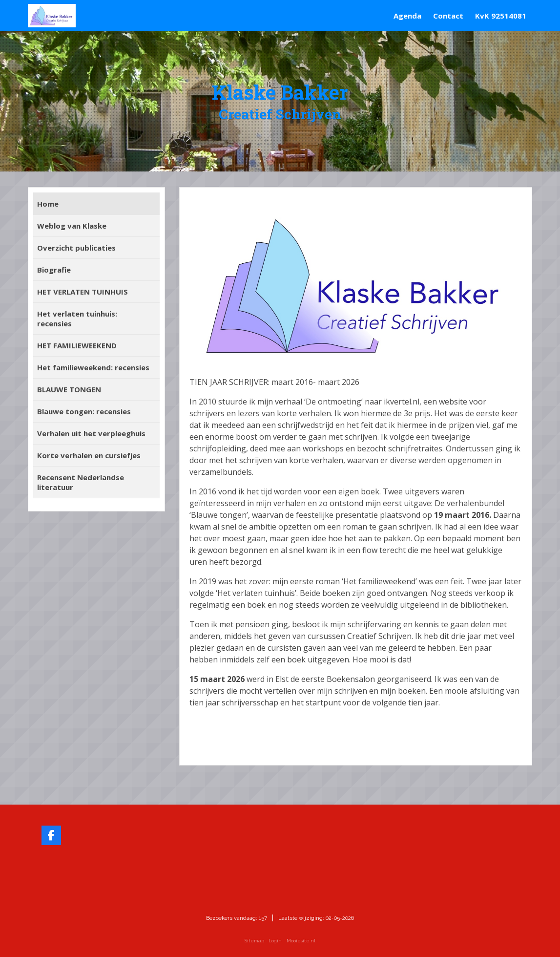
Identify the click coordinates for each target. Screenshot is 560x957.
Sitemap (254, 941)
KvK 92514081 (501, 16)
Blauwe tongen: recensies (84, 411)
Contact (448, 16)
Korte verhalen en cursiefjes (89, 455)
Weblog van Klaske (72, 226)
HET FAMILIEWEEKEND (77, 345)
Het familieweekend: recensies (93, 367)
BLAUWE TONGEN (69, 389)
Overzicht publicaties (76, 248)
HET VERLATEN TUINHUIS (83, 292)
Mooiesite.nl (301, 941)
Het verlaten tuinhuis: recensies (77, 319)
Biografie (54, 270)
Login (275, 941)
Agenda (407, 16)
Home (48, 204)
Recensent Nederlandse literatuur (81, 482)
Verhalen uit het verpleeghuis (91, 433)
